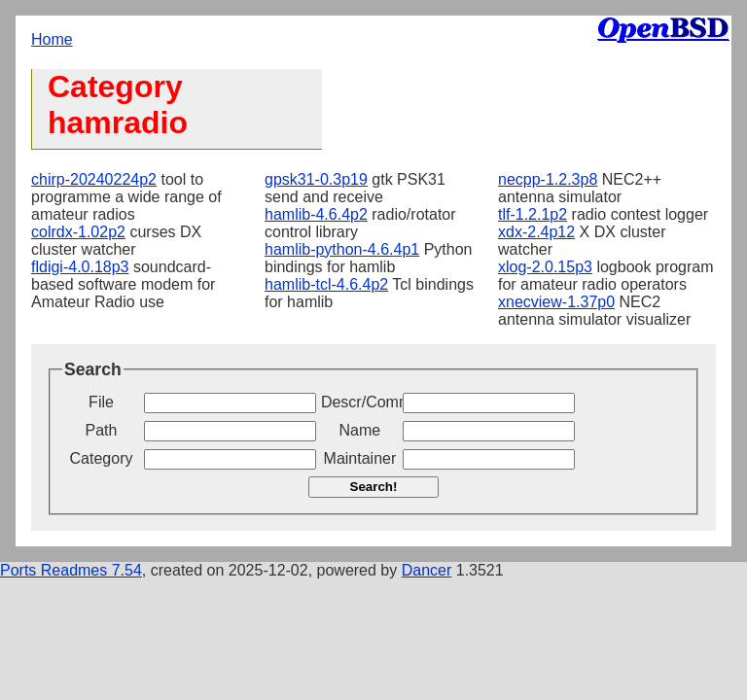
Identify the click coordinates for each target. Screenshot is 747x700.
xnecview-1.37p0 (556, 302)
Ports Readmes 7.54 (71, 570)
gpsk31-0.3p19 (316, 179)
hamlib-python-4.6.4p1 (342, 249)
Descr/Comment (360, 402)
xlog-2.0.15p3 (545, 267)
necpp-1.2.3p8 (548, 179)
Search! (374, 487)
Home (52, 39)
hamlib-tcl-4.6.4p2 (326, 284)
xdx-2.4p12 (536, 232)
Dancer (427, 570)
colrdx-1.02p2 (78, 232)
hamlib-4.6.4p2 (316, 214)
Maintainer (360, 458)
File (101, 402)
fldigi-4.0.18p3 (80, 267)
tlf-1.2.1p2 (533, 214)
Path (102, 430)
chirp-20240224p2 (94, 179)
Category (102, 458)
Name (360, 430)
